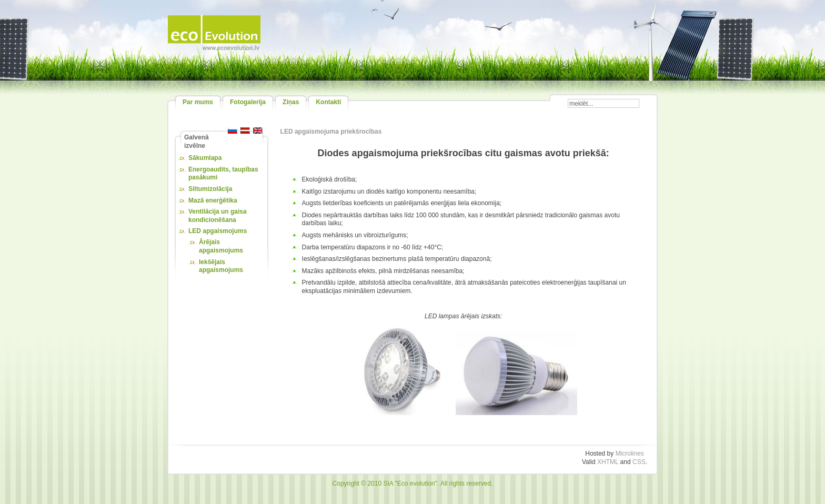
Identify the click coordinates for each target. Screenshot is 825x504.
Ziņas (291, 102)
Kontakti (328, 102)
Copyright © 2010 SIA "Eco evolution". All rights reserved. (413, 483)
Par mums (198, 102)
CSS (639, 462)
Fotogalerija (248, 102)
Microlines (630, 453)
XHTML (608, 462)
